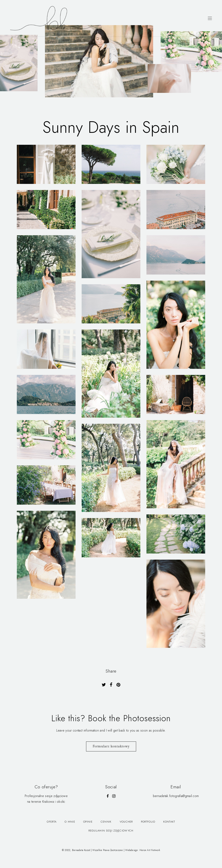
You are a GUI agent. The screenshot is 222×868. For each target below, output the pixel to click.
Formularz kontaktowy (111, 746)
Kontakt (169, 822)
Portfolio (148, 822)
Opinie (88, 822)
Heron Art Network (150, 850)
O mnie (70, 822)
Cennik (106, 822)
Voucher (126, 822)
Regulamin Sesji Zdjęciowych (111, 831)
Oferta (52, 822)
